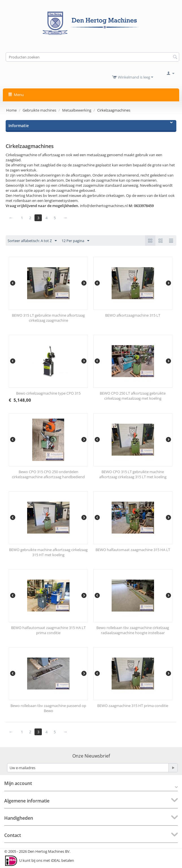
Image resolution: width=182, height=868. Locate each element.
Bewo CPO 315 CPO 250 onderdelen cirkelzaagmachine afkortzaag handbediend (48, 474)
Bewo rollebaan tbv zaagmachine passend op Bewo (48, 708)
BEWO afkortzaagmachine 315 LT (133, 315)
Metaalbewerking (77, 110)
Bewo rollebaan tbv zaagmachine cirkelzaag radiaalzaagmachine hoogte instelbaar (133, 630)
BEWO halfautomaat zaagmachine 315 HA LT (133, 550)
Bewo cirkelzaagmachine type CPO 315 (48, 393)
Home (11, 110)
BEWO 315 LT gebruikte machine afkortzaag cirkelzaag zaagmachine (48, 318)
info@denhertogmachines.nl (104, 206)
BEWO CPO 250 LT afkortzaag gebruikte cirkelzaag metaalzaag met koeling (133, 396)
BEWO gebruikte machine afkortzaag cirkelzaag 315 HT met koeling (48, 552)
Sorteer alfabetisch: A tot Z (32, 241)
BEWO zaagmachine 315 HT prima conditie (133, 706)
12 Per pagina (75, 241)
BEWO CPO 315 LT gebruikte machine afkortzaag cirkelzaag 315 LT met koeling (133, 474)
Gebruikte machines (39, 110)
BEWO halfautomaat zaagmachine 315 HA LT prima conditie (48, 630)
